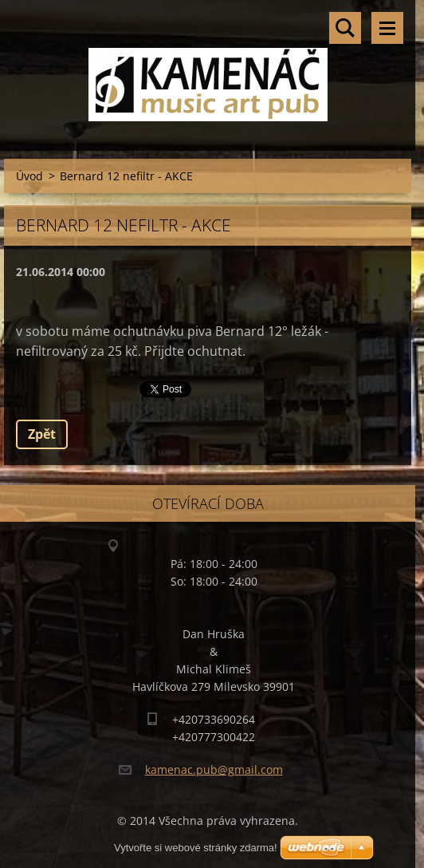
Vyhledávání (345, 28)
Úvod (29, 176)
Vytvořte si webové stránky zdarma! (196, 848)
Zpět (42, 434)
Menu (387, 28)
